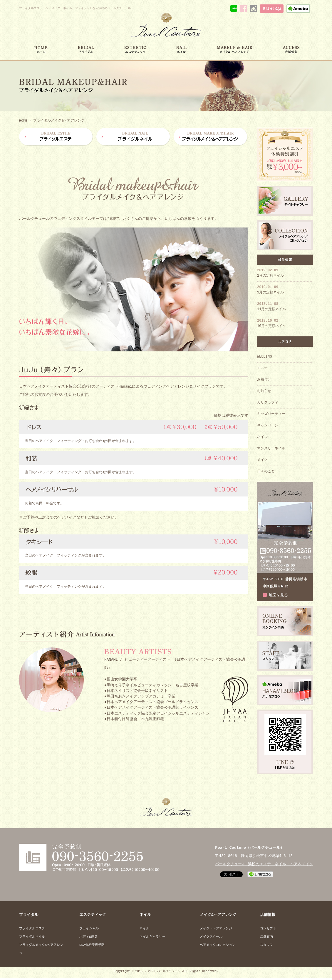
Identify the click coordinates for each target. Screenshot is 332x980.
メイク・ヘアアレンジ (216, 929)
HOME (23, 121)
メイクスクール (211, 938)
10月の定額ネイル (271, 324)
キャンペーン (268, 426)
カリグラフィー (269, 403)
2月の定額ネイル (270, 274)
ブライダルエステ (32, 929)
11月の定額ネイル (271, 307)
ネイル (262, 437)
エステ (262, 369)
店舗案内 (266, 938)
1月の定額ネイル (270, 290)
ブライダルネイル (32, 938)
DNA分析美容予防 (92, 946)
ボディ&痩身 (88, 938)
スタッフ (266, 946)
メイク (262, 460)
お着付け (264, 380)
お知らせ (264, 392)
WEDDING (264, 357)
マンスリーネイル (271, 449)
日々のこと (266, 472)
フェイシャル (89, 929)
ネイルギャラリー (152, 938)
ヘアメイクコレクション (218, 946)
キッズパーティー (271, 415)
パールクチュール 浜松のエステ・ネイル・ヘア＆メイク (264, 865)
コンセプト (268, 929)
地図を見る (278, 596)
